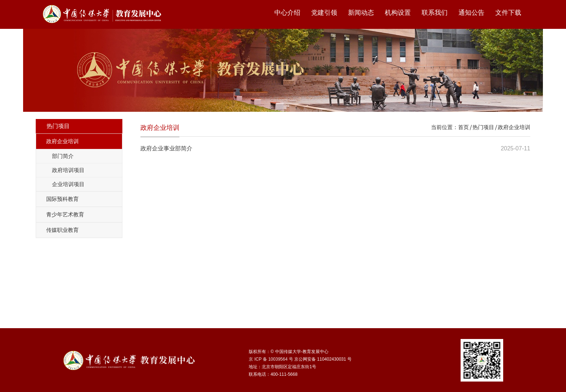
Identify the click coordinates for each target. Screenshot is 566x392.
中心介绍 (287, 13)
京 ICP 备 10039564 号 (271, 359)
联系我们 (435, 13)
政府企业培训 (514, 127)
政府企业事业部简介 (166, 148)
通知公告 (471, 13)
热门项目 (483, 127)
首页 (463, 127)
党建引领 (324, 13)
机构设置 (398, 13)
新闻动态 (361, 13)
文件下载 (508, 13)
